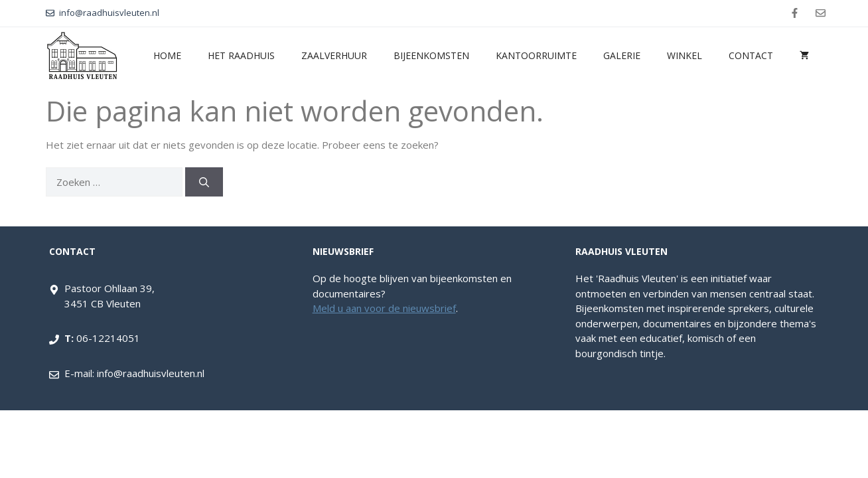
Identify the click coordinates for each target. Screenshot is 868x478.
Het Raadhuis (241, 55)
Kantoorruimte (536, 55)
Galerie (622, 55)
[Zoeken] (204, 182)
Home (167, 55)
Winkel (685, 55)
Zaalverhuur (334, 55)
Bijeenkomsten (431, 55)
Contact (751, 55)
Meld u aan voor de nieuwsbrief (384, 308)
